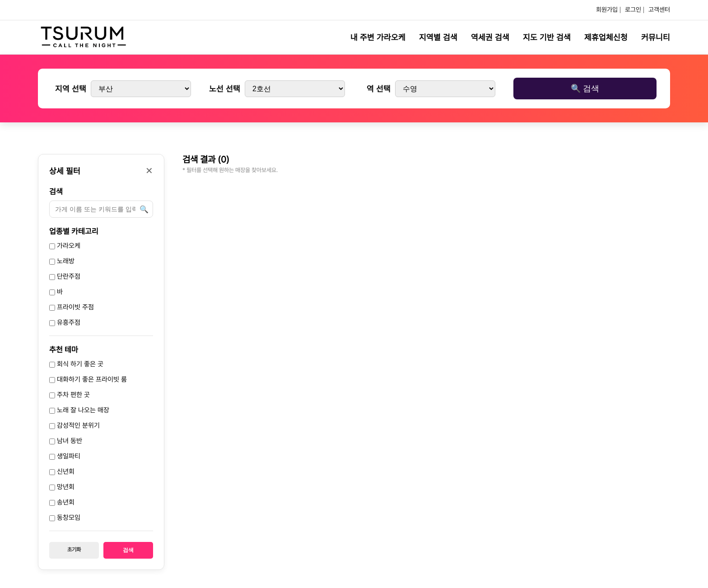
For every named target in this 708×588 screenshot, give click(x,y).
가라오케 (65, 246)
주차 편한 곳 (70, 395)
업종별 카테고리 (74, 231)
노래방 (62, 261)
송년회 (62, 502)
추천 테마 (64, 350)
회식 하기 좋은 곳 (76, 364)
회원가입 (607, 9)
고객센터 (659, 9)
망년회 (62, 487)
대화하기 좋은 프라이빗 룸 (88, 379)
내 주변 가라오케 (378, 37)
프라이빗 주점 (72, 307)
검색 (56, 191)
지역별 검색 (438, 37)
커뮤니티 (656, 37)
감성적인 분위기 (75, 425)
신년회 (62, 471)
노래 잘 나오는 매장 (79, 410)
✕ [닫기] (149, 171)
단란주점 (65, 276)
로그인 (633, 9)
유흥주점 (65, 322)
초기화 (74, 550)
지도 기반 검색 (547, 37)
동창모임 (65, 518)
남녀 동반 (66, 441)
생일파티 (65, 456)
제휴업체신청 (606, 37)
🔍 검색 (585, 89)
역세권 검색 (490, 37)
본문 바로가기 (0, 0)
